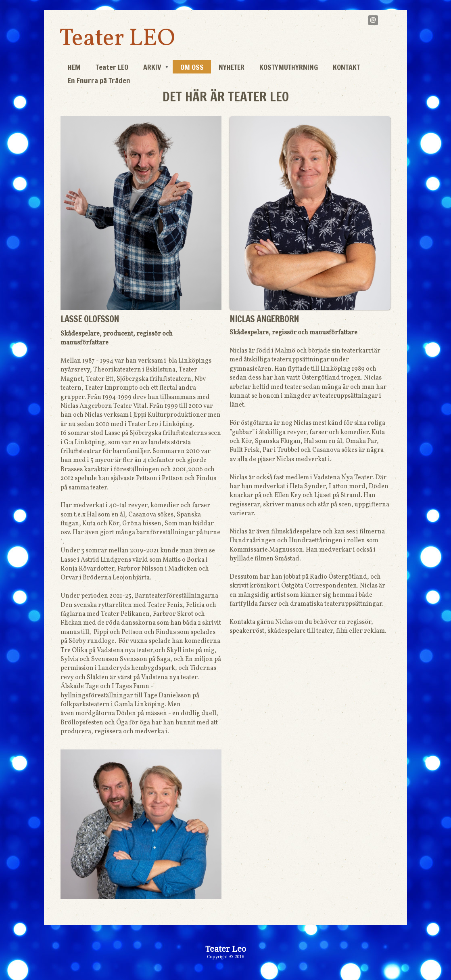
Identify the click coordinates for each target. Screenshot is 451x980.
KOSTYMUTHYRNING (289, 67)
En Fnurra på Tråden (99, 80)
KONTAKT (346, 67)
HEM (74, 67)
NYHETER (232, 67)
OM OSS (192, 67)
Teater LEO (117, 39)
